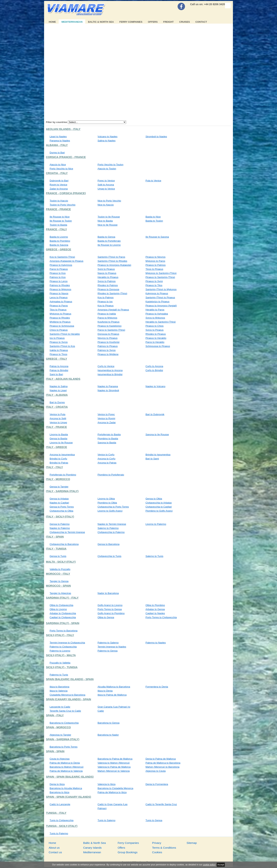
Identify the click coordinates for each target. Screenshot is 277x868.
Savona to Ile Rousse (157, 434)
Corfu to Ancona (154, 366)
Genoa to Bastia (58, 439)
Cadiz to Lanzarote (60, 804)
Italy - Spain (55, 537)
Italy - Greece (57, 447)
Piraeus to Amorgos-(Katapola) (114, 265)
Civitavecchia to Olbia (61, 511)
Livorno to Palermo (156, 524)
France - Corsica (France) (66, 193)
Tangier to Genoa (59, 581)
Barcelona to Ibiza (59, 792)
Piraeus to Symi (154, 281)
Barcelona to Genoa (109, 723)
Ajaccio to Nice (58, 165)
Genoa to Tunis (58, 556)
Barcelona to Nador (108, 735)
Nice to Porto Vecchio (109, 201)
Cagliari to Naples (155, 613)
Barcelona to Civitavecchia (64, 723)
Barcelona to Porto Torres (64, 747)
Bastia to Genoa (106, 237)
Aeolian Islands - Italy (63, 129)
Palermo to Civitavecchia (63, 647)
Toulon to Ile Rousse (109, 217)
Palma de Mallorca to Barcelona (163, 763)
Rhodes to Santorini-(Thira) (112, 293)
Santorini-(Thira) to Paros (111, 257)
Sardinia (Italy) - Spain (63, 623)
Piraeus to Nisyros (155, 257)
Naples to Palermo (60, 528)
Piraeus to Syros (59, 342)
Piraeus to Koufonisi (109, 342)
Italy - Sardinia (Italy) (62, 491)
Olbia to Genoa (106, 617)
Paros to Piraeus (59, 269)
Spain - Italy (55, 715)
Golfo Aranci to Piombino (111, 613)
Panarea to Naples (60, 141)
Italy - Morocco (58, 479)
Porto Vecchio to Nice (61, 169)
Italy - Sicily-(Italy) (60, 517)
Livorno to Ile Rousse (61, 443)
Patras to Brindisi (59, 370)
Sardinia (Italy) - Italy (62, 598)
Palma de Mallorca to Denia (65, 763)
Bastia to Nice (153, 217)
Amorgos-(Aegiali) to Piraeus (113, 310)
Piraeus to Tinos (58, 354)
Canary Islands (92, 848)
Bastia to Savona (59, 245)
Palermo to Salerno (108, 643)
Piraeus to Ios (105, 302)
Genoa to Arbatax (59, 499)
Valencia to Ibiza (107, 784)
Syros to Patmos (107, 281)
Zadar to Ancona (59, 189)
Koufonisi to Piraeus (109, 322)
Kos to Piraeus (106, 306)
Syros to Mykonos (155, 318)
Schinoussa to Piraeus (158, 346)
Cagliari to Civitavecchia (63, 617)
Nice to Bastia (105, 221)
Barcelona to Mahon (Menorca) (67, 767)
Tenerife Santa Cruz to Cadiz (65, 711)
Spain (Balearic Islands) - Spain (70, 679)
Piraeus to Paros (59, 306)
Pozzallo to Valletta (60, 663)
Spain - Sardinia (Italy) (63, 739)
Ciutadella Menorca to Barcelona (67, 695)
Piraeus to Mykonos (60, 289)
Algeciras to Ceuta (156, 771)
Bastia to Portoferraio (109, 241)
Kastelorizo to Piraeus (157, 302)
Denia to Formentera (157, 784)
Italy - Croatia (57, 407)
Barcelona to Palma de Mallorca (115, 759)
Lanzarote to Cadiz (60, 707)
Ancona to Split (58, 418)
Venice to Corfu (106, 455)
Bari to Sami (152, 459)
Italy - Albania (57, 395)
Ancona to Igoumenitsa (62, 455)
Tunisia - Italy (56, 813)
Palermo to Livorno (60, 651)
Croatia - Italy (57, 173)
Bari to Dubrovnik (155, 414)
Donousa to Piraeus (108, 334)
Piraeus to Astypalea (157, 314)
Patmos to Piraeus (108, 346)
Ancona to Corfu (106, 459)
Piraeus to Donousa (108, 289)
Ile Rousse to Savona (157, 237)
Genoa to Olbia (154, 499)
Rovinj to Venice (58, 185)
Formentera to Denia (157, 687)
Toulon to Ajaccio (59, 201)
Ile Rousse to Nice (60, 217)
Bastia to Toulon (154, 221)
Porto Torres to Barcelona (64, 631)
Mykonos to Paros (155, 261)
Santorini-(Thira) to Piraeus (160, 297)
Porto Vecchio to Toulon (110, 165)
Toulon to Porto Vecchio (63, 205)
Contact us (55, 852)
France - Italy (56, 229)
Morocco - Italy (58, 574)
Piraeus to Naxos (59, 293)
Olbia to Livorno (58, 609)
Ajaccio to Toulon (107, 169)
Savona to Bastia (107, 443)
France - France (58, 209)
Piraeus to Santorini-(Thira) (160, 277)
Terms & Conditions (164, 848)
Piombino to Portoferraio (111, 475)
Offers (153, 22)
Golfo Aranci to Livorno (110, 605)
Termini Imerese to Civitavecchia (67, 643)
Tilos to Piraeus (58, 310)
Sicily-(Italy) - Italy (60, 635)
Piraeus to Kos (58, 273)
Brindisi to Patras (59, 463)
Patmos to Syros (107, 350)
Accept (221, 865)
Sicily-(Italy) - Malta (61, 655)
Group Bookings (128, 852)
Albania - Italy (57, 145)
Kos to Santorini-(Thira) (62, 257)
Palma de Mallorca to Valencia (66, 771)
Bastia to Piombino (60, 241)
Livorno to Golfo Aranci (110, 511)
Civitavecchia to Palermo (111, 532)
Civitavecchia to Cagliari (159, 507)
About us (54, 848)
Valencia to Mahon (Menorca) (114, 763)
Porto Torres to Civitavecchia (161, 617)
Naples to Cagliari (59, 503)
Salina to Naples (107, 141)
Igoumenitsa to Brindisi (110, 374)
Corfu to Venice (106, 366)
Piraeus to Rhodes (60, 318)
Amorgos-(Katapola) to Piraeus (66, 261)
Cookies (157, 852)
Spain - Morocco (58, 727)
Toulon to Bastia (58, 225)
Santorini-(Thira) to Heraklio (65, 334)
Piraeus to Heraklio (156, 338)
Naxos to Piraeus (107, 273)
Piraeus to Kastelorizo (110, 326)
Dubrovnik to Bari (59, 181)
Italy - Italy (54, 467)
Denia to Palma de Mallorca (161, 759)
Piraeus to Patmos (156, 265)
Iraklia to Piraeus (59, 350)
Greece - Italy (57, 359)
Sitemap (192, 843)
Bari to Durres (57, 402)
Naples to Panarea (108, 386)
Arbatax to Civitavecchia (63, 613)
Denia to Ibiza (57, 784)
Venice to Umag (58, 422)
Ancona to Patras (107, 463)
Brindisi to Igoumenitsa (158, 455)
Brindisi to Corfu (58, 459)
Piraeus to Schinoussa (62, 326)
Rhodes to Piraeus (156, 334)
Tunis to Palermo (59, 833)
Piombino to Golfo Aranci (159, 511)
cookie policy (209, 865)
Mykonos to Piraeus (60, 314)
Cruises (185, 22)
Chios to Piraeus (59, 330)
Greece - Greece (59, 249)
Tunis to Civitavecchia (62, 820)
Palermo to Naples (156, 643)
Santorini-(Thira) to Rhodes (112, 261)
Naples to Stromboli (108, 390)
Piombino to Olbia (107, 503)
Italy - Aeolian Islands (63, 379)
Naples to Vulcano (155, 386)
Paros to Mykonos (107, 318)
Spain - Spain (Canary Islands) (69, 797)
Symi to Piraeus (106, 269)
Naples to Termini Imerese (112, 524)
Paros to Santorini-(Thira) (111, 330)
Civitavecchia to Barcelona (64, 544)
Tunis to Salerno (107, 820)
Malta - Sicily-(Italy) (61, 562)
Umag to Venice (106, 189)
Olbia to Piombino (155, 605)
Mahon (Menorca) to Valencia (114, 771)
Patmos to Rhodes (60, 285)
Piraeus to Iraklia (107, 314)
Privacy (157, 843)
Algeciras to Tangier (60, 735)
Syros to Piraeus (155, 330)
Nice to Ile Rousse (108, 225)
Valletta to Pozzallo (60, 569)
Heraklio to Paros (155, 310)
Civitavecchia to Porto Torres (113, 507)
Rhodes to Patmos (108, 285)
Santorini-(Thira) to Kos (62, 346)
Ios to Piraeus (57, 338)
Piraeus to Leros (59, 281)
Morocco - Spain (58, 586)
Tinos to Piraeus (154, 269)
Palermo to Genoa (108, 651)
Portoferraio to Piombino (63, 475)
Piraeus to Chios (155, 326)
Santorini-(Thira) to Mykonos (161, 289)
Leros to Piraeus (59, 297)
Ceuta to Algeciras (60, 759)
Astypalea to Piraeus (61, 302)
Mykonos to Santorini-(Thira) (161, 273)
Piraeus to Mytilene (108, 354)
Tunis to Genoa (154, 820)
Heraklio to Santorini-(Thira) (161, 322)
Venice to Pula (57, 414)
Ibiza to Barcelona (59, 687)
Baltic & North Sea (101, 22)
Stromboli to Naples (156, 137)
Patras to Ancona (59, 366)
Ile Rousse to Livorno (109, 245)
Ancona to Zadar (107, 422)
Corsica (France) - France (66, 157)
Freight (168, 22)
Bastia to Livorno (59, 237)
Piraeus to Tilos (154, 285)
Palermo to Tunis (59, 675)
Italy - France (56, 427)
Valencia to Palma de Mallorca (114, 767)
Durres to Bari (57, 153)
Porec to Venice (106, 181)
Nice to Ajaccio (106, 205)
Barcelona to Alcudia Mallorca (66, 788)
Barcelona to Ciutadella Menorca (115, 788)
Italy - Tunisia (56, 549)
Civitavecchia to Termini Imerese (67, 532)
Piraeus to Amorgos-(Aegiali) (161, 306)
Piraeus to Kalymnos (61, 265)
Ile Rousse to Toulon (61, 221)
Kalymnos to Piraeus (157, 293)
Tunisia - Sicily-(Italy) (62, 826)
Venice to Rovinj (106, 418)
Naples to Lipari (58, 390)
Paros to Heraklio (155, 342)
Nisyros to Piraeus (108, 338)
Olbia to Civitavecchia (61, 605)
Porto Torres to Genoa (110, 609)
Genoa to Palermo (60, 524)
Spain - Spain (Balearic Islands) (70, 777)
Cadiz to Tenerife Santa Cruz (161, 804)
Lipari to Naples (58, 137)
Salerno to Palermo (108, 528)
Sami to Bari (56, 374)
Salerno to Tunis (154, 556)
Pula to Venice (153, 181)
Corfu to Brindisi (154, 370)
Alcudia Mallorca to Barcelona (114, 687)
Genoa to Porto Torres (62, 507)
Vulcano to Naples (108, 137)
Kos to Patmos (106, 297)
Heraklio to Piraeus (108, 277)
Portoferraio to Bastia (109, 434)
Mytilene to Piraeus (60, 322)
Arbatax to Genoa (155, 609)
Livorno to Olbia (106, 499)
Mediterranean (72, 22)
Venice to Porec (106, 414)
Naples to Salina (59, 386)
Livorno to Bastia (59, 434)
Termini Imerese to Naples (112, 647)
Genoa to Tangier (59, 487)
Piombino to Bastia (108, 439)
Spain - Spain (55, 751)
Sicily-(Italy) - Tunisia (62, 667)
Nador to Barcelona (108, 593)
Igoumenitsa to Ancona (110, 370)
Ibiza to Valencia (59, 691)
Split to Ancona (106, 185)
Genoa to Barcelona (109, 544)
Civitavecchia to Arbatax (159, 503)
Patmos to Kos (58, 277)
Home (52, 22)
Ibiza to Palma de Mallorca (112, 695)
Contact (201, 22)
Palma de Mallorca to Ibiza (112, 792)
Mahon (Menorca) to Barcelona (162, 767)
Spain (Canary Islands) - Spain (69, 699)
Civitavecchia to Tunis (109, 556)
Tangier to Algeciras (60, 593)
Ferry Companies (131, 22)
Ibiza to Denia (105, 691)
